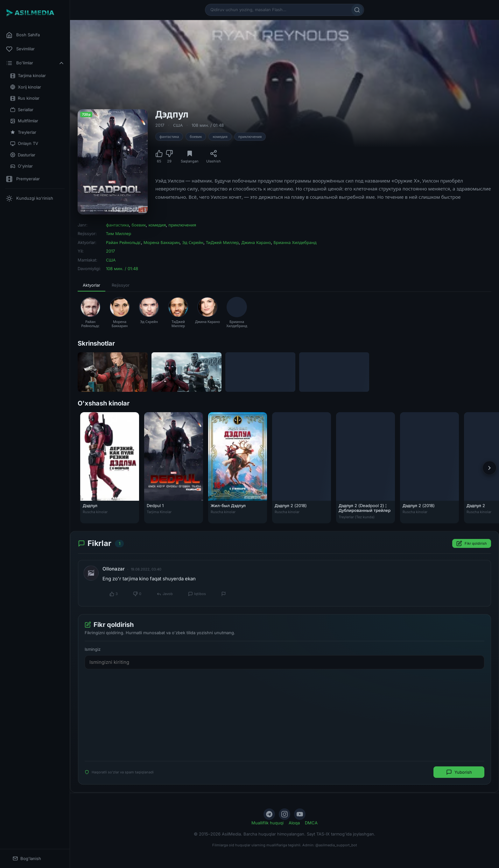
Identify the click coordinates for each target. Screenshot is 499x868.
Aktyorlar (91, 285)
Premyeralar (23, 179)
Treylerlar (23, 132)
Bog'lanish (27, 859)
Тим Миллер (119, 233)
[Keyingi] (489, 468)
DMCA (311, 823)
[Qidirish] (357, 10)
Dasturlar (23, 155)
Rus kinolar (25, 98)
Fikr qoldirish (472, 544)
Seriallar (22, 110)
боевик (196, 137)
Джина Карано (256, 242)
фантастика (169, 137)
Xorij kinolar (26, 87)
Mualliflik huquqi (267, 823)
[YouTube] (300, 814)
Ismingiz (93, 649)
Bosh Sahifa (23, 35)
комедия (220, 137)
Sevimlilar (20, 49)
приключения (250, 137)
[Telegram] (269, 814)
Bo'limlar (35, 63)
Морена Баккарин (162, 242)
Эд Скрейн (193, 242)
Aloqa (294, 823)
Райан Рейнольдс (123, 242)
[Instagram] (285, 814)
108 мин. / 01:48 (208, 125)
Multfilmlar (24, 121)
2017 (160, 125)
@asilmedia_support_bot (336, 845)
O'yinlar (21, 166)
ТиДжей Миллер (222, 242)
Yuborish (459, 772)
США (178, 125)
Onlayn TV (24, 143)
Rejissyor (121, 285)
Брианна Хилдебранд (295, 242)
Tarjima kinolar (28, 76)
